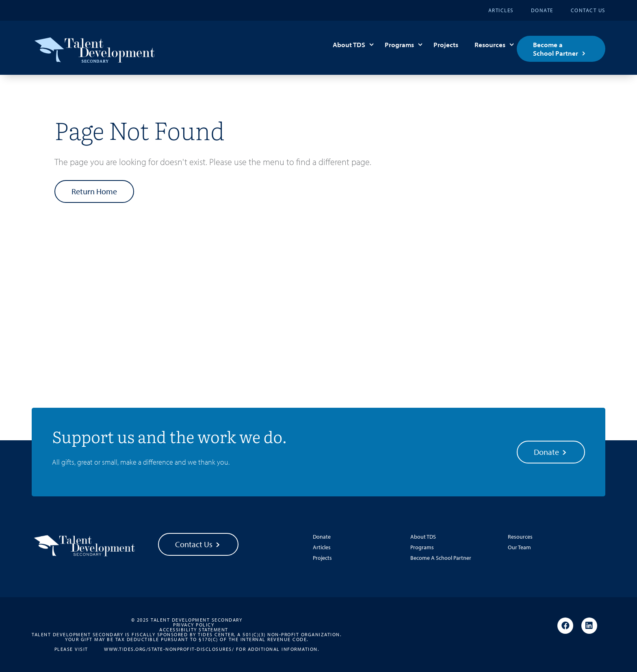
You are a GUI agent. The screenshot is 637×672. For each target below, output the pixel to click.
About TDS (349, 45)
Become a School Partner (556, 49)
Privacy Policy (194, 625)
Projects (446, 45)
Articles (501, 10)
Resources (490, 45)
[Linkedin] (589, 626)
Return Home (94, 191)
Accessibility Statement (194, 630)
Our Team (519, 547)
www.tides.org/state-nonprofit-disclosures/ (169, 649)
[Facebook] (565, 626)
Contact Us (588, 10)
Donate (542, 10)
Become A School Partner (441, 558)
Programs (399, 45)
